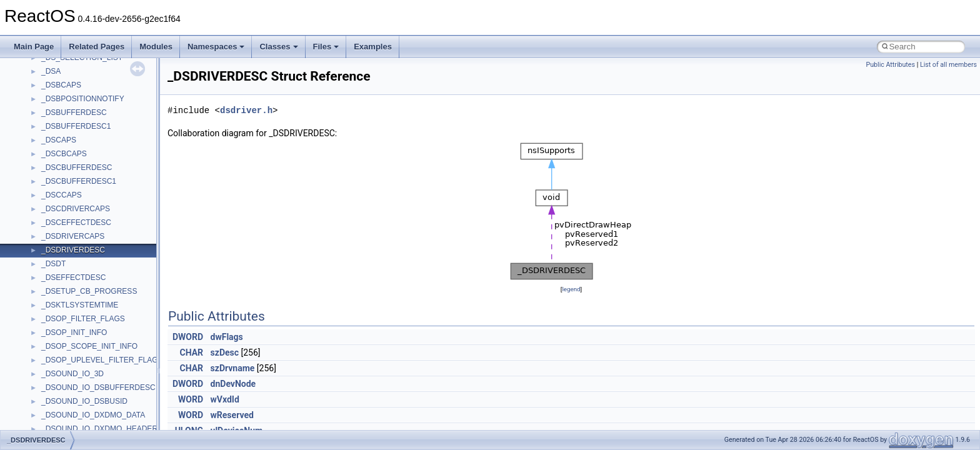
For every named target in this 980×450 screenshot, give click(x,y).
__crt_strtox (61, 115)
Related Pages (97, 47)
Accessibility (62, 129)
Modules (156, 47)
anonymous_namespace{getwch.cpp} (103, 239)
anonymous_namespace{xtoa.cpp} (99, 376)
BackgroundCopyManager (85, 404)
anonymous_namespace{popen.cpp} (102, 294)
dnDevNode (233, 384)
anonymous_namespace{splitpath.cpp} (106, 307)
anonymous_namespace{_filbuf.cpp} (102, 142)
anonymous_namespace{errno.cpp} (100, 197)
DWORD (188, 337)
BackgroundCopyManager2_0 (91, 417)
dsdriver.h (246, 110)
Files (326, 47)
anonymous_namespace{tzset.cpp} (100, 349)
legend (571, 289)
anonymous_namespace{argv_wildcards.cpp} (117, 156)
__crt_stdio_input (70, 87)
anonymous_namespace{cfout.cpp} (100, 170)
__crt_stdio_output (72, 101)
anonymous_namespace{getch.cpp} (101, 225)
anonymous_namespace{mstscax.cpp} (105, 266)
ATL (48, 390)
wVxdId (225, 399)
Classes (278, 47)
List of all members (948, 65)
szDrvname (233, 368)
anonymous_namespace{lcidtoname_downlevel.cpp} (129, 252)
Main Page (34, 47)
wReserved (232, 415)
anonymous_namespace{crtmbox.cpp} (105, 184)
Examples (373, 47)
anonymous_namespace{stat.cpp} (98, 321)
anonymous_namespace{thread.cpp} (102, 335)
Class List (47, 74)
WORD (191, 399)
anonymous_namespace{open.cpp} (100, 280)
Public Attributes (890, 65)
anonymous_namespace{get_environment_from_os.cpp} (135, 211)
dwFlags (227, 337)
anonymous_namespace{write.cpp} (100, 362)
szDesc (225, 352)
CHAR (192, 352)
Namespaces (216, 47)
